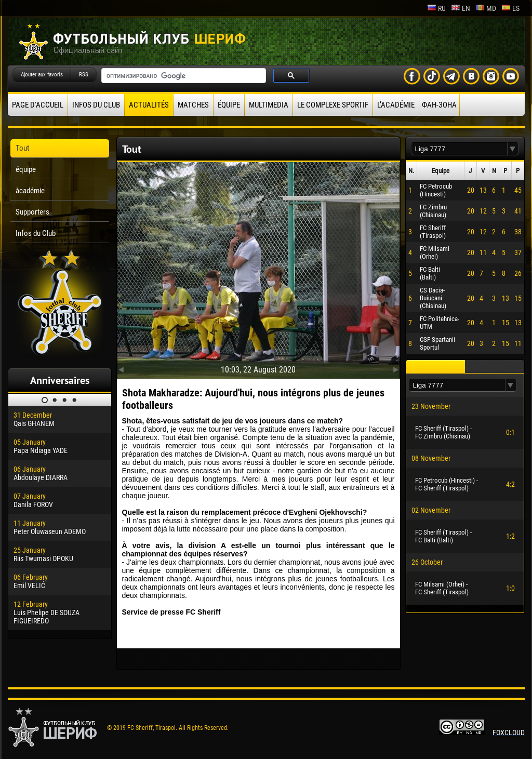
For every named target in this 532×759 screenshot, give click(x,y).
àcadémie (30, 191)
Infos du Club (96, 105)
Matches (193, 105)
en (461, 8)
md (486, 8)
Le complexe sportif (333, 105)
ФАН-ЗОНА (439, 105)
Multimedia (269, 105)
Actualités (149, 105)
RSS (84, 75)
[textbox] (459, 149)
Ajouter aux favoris (42, 75)
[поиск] (183, 76)
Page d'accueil (38, 105)
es (510, 8)
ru (436, 8)
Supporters (32, 212)
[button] (513, 149)
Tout (22, 148)
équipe (229, 105)
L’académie (396, 105)
